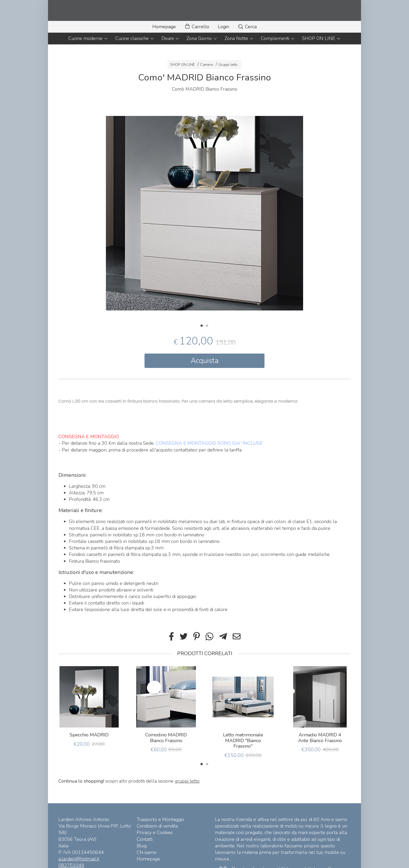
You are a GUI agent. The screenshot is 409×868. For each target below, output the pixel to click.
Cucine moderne (88, 38)
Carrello (197, 27)
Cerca (247, 27)
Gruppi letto (228, 65)
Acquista (205, 361)
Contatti (145, 839)
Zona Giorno (202, 38)
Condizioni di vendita (157, 826)
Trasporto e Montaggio (160, 819)
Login (223, 27)
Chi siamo (147, 852)
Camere (207, 65)
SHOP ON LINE (321, 38)
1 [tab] (202, 325)
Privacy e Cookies (155, 832)
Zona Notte (239, 38)
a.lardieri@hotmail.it (79, 859)
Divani (170, 38)
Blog (142, 846)
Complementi (278, 38)
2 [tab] (207, 325)
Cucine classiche (135, 38)
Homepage (164, 27)
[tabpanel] (204, 213)
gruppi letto (187, 781)
